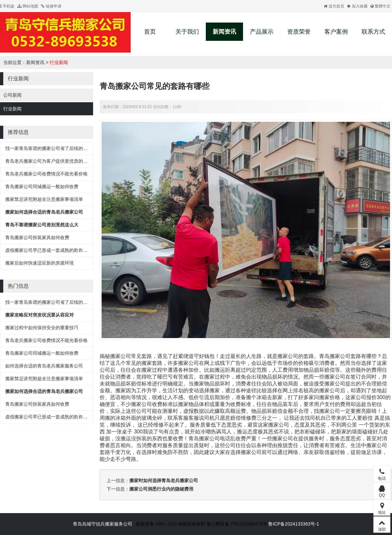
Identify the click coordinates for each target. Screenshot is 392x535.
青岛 (324, 356)
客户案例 (336, 32)
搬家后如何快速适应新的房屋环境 (40, 263)
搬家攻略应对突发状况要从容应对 (40, 315)
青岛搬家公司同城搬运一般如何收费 (42, 186)
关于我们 (187, 32)
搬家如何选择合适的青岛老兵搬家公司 (44, 212)
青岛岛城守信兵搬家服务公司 (103, 524)
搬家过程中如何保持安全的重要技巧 (42, 328)
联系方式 (373, 32)
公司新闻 (12, 95)
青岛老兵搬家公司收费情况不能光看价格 (46, 174)
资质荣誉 (299, 32)
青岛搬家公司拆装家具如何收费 (37, 237)
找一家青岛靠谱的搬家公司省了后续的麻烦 (49, 148)
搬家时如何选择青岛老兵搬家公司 (164, 480)
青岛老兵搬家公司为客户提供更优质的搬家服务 (53, 161)
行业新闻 (59, 62)
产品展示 (262, 32)
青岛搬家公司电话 (209, 438)
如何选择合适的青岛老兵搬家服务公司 (44, 366)
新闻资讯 (224, 32)
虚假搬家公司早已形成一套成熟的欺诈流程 (49, 250)
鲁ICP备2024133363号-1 (294, 524)
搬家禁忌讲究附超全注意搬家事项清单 (44, 199)
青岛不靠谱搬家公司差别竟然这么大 (42, 225)
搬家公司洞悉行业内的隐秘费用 (161, 489)
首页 (150, 32)
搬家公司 (340, 356)
